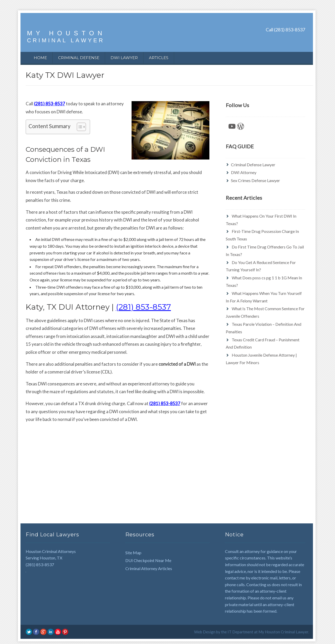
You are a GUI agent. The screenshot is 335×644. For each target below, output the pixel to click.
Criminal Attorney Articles (149, 568)
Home (40, 58)
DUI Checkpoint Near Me (148, 560)
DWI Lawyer (124, 58)
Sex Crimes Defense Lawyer (255, 180)
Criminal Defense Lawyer (253, 165)
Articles (159, 58)
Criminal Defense (79, 58)
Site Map (133, 553)
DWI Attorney (244, 172)
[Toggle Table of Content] (79, 127)
